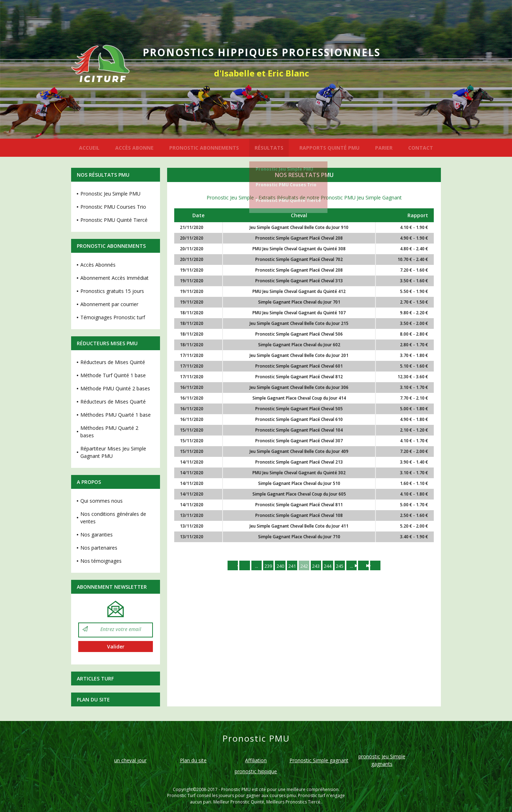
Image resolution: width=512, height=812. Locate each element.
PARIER (384, 148)
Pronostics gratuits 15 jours (112, 291)
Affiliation (256, 760)
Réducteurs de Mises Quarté (113, 402)
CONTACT (421, 148)
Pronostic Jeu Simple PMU (284, 169)
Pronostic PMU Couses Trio (286, 185)
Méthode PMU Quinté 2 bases (115, 388)
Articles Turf (95, 679)
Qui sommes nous (102, 501)
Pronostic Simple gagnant (319, 760)
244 (331, 566)
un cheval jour (130, 760)
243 (318, 566)
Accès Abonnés (98, 265)
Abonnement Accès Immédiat (114, 278)
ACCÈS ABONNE (134, 148)
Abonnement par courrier (109, 304)
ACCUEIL (89, 148)
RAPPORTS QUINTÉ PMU (329, 148)
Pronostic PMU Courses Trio (113, 207)
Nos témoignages (101, 561)
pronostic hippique (256, 771)
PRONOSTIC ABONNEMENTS (204, 148)
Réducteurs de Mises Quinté (113, 362)
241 (290, 566)
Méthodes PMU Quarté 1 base (116, 415)
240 (277, 566)
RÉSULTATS (269, 148)
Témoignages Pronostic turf (113, 317)
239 (263, 566)
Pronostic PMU (236, 789)
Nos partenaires (99, 548)
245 (345, 566)
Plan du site (93, 699)
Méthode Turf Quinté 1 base (113, 375)
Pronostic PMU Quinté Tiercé (288, 200)
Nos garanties (97, 535)
